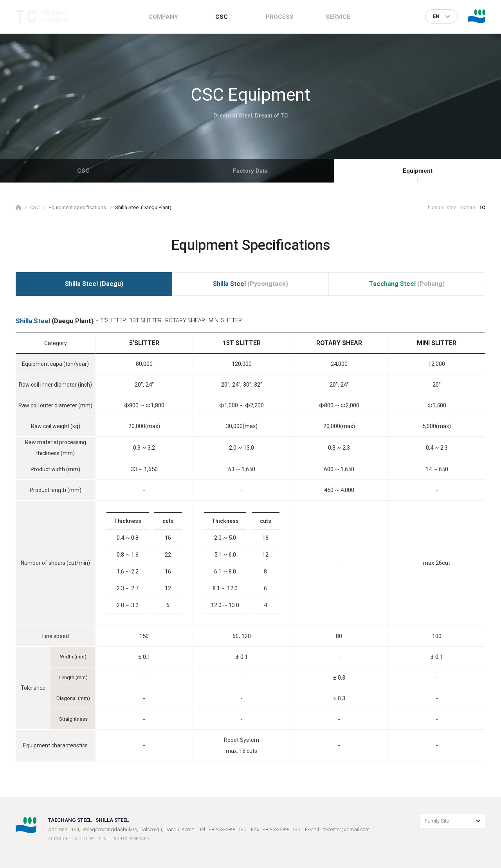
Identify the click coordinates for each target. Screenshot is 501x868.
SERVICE (338, 17)
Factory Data (250, 171)
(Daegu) (94, 284)
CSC (222, 17)
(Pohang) (407, 284)
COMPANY (163, 17)
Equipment (418, 171)
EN (436, 16)
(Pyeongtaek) (250, 284)
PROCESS (280, 17)
